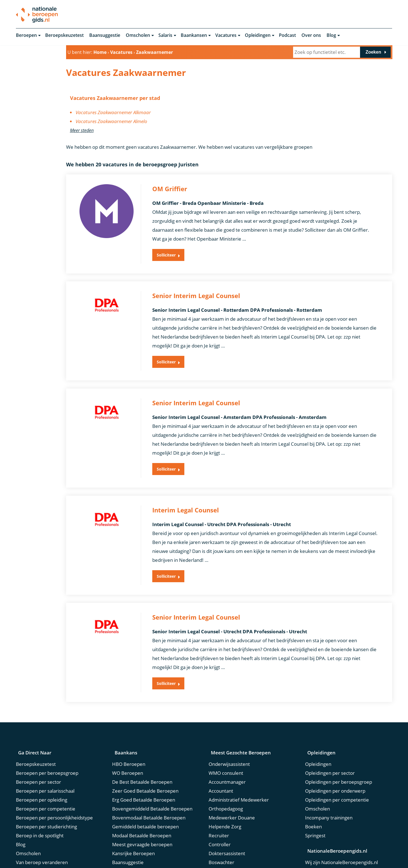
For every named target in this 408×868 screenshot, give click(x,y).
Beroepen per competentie (46, 789)
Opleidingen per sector (330, 753)
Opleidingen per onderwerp (335, 771)
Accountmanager (227, 762)
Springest (315, 816)
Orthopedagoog (226, 789)
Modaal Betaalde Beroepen (142, 816)
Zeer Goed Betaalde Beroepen (145, 771)
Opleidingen (258, 36)
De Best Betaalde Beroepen (142, 762)
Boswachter (221, 843)
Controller (220, 825)
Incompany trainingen (329, 798)
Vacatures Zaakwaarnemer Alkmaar (113, 113)
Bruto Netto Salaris (36, 852)
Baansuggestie (105, 36)
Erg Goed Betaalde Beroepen (144, 780)
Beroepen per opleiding (42, 780)
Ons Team (316, 860)
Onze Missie (318, 851)
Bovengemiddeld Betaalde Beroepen (152, 789)
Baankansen (194, 36)
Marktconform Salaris (39, 861)
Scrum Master (224, 861)
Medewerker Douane (232, 798)
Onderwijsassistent (229, 744)
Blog (331, 36)
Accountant (221, 771)
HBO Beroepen (129, 744)
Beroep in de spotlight (40, 816)
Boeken (313, 807)
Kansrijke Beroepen (133, 834)
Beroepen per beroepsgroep (47, 753)
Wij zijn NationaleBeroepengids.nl (341, 842)
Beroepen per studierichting (46, 807)
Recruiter (219, 816)
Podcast (287, 36)
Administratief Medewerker (239, 780)
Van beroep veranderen (42, 843)
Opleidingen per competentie (337, 780)
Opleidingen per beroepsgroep (339, 762)
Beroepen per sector (38, 762)
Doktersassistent (227, 834)
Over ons (311, 36)
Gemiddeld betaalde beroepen (145, 807)
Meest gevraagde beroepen (142, 825)
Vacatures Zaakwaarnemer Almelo (111, 122)
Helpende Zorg (225, 807)
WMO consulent (226, 753)
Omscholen (138, 36)
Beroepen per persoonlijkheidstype (54, 798)
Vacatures (226, 36)
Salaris (165, 36)
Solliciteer (168, 259)
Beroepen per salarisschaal (45, 771)
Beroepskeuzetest (64, 36)
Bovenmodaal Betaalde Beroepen (149, 798)
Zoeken (373, 53)
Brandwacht (222, 852)
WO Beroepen (128, 753)
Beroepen (26, 36)
